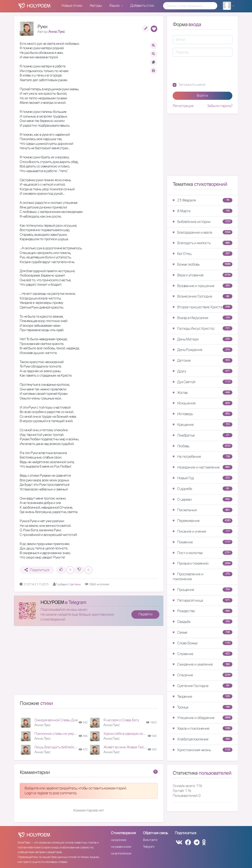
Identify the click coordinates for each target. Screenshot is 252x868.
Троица (203, 707)
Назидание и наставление (203, 467)
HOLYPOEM (52, 602)
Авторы (96, 5)
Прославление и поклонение (203, 576)
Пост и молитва (203, 553)
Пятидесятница (203, 600)
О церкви (203, 499)
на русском (118, 840)
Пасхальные (203, 510)
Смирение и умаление (203, 664)
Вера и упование (203, 275)
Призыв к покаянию (203, 563)
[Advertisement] (89, 662)
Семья (203, 632)
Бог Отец (203, 254)
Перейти (145, 614)
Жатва (203, 393)
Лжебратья (203, 435)
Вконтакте (150, 840)
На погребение (203, 457)
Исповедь (203, 414)
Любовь (203, 446)
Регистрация (183, 106)
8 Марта (203, 211)
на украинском (121, 847)
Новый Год (203, 478)
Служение (203, 654)
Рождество (203, 611)
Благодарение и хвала (203, 232)
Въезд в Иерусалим (203, 318)
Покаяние (203, 542)
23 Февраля (203, 200)
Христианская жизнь (203, 750)
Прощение (203, 590)
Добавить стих (142, 5)
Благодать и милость (203, 243)
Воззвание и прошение (203, 286)
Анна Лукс (56, 32)
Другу (203, 371)
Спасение (203, 675)
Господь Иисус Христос (203, 328)
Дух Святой (203, 382)
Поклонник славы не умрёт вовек (61, 734)
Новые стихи (72, 5)
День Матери (203, 339)
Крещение (203, 425)
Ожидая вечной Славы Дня (56, 720)
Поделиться (37, 570)
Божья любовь (203, 264)
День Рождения (203, 350)
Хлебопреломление (203, 739)
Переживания (203, 521)
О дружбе (203, 489)
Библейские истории (203, 222)
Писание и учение (203, 531)
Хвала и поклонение (203, 728)
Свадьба (203, 622)
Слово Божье (203, 643)
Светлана (75, 584)
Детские (203, 360)
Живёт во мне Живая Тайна (125, 747)
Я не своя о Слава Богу (121, 720)
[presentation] (208, 69)
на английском (121, 853)
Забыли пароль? (220, 106)
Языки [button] (115, 5)
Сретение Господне (203, 686)
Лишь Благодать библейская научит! (63, 747)
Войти (202, 95)
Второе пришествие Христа (203, 307)
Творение (203, 696)
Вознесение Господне (203, 296)
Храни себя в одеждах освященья (130, 734)
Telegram (149, 847)
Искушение (203, 403)
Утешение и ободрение (203, 718)
